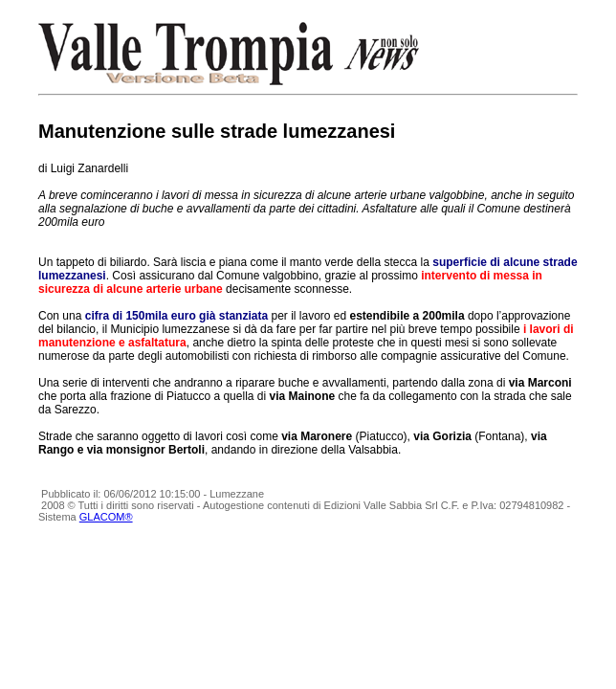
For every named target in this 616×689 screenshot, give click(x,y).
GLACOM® (106, 517)
